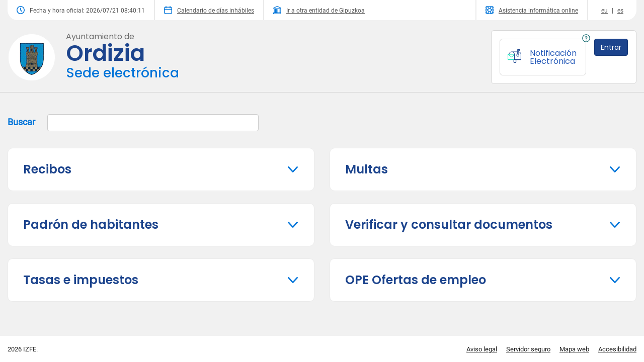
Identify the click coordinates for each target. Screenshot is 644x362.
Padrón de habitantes (91, 224)
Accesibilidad (617, 349)
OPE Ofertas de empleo (416, 280)
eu (605, 11)
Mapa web (574, 349)
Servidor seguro (528, 349)
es (620, 11)
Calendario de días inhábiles (209, 10)
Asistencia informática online (532, 10)
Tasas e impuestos (81, 280)
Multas (367, 169)
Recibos (47, 169)
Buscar (133, 123)
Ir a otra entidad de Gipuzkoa (319, 10)
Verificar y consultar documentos (449, 224)
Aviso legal (482, 349)
